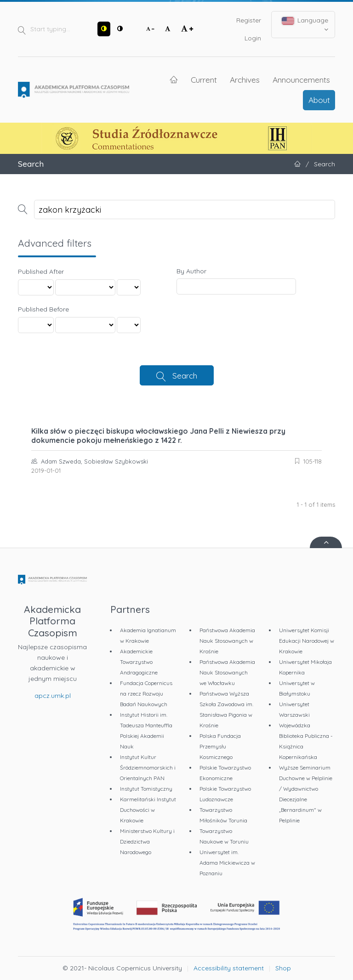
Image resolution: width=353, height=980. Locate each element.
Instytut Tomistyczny (146, 789)
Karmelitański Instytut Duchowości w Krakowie (148, 810)
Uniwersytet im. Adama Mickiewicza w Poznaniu (227, 863)
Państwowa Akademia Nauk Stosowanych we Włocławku (227, 672)
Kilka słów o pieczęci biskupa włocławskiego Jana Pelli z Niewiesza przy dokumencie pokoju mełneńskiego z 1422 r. (158, 436)
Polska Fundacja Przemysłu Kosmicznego (220, 746)
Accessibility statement (229, 968)
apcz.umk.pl (53, 696)
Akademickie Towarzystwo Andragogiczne (139, 662)
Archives (245, 79)
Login (253, 38)
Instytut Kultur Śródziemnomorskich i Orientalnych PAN (148, 768)
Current (204, 79)
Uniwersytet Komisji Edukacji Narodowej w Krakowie (307, 641)
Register (249, 20)
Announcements (301, 79)
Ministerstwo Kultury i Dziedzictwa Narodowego (147, 841)
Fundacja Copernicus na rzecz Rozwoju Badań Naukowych (146, 694)
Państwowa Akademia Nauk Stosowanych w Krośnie (227, 641)
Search (185, 375)
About (319, 100)
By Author (191, 271)
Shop (283, 968)
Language (305, 24)
